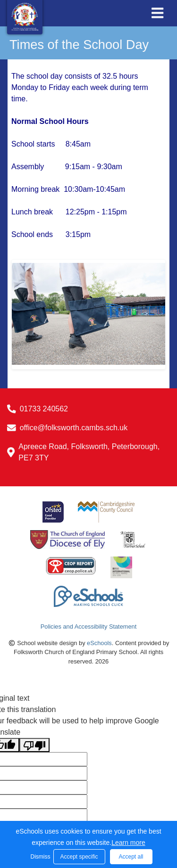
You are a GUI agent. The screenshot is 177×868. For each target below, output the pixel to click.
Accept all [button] (131, 857)
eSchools (99, 643)
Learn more (128, 843)
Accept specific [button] (79, 857)
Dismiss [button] (40, 857)
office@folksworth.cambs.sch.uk (74, 428)
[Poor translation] (34, 745)
